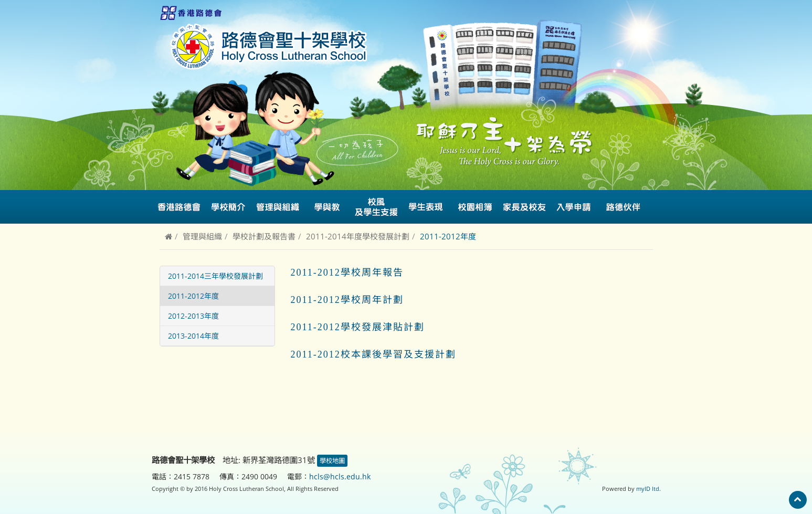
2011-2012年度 (193, 296)
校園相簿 (475, 207)
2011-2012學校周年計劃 (347, 300)
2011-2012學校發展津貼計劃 (358, 327)
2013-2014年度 (193, 336)
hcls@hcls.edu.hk (340, 476)
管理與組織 (202, 236)
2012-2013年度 (193, 316)
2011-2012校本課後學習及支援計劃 (373, 354)
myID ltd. (648, 489)
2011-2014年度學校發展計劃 (358, 236)
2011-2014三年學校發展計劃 (215, 276)
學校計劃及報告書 (264, 236)
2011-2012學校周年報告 (347, 272)
